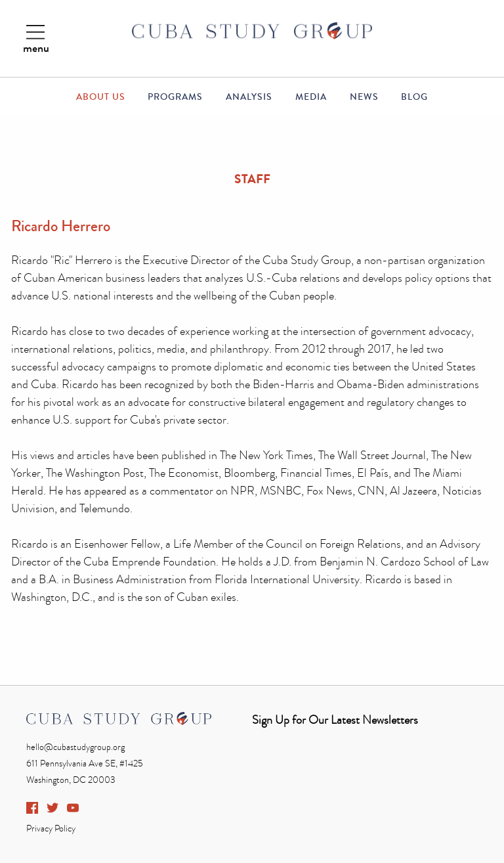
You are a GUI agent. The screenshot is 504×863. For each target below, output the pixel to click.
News (364, 97)
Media (311, 97)
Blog (414, 97)
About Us (101, 97)
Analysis (249, 97)
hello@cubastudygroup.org (75, 747)
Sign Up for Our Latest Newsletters (335, 720)
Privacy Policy (51, 829)
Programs (175, 97)
